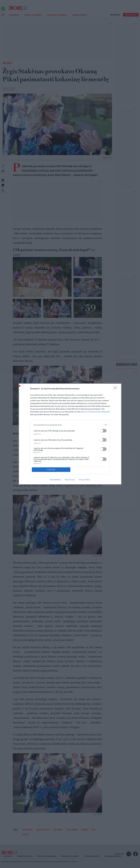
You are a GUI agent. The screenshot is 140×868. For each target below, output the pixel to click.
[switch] (103, 430)
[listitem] (70, 424)
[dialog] (70, 434)
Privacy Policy (84, 480)
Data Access (70, 480)
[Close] (116, 388)
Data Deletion (55, 480)
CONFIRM (52, 470)
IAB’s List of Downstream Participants (95, 411)
